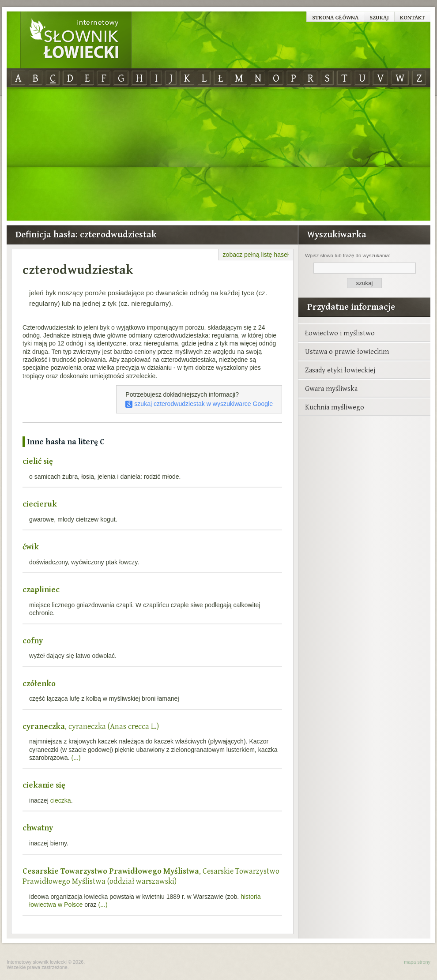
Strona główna (335, 17)
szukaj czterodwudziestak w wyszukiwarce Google (199, 404)
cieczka (61, 800)
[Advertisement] (218, 154)
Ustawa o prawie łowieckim (347, 351)
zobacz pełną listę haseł (256, 255)
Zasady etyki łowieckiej (340, 370)
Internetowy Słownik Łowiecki (76, 40)
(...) (76, 758)
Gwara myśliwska (331, 388)
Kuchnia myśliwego (335, 407)
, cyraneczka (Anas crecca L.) (91, 726)
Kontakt (413, 17)
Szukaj (379, 17)
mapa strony (417, 962)
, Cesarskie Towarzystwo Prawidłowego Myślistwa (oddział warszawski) (151, 876)
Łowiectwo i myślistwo (340, 333)
